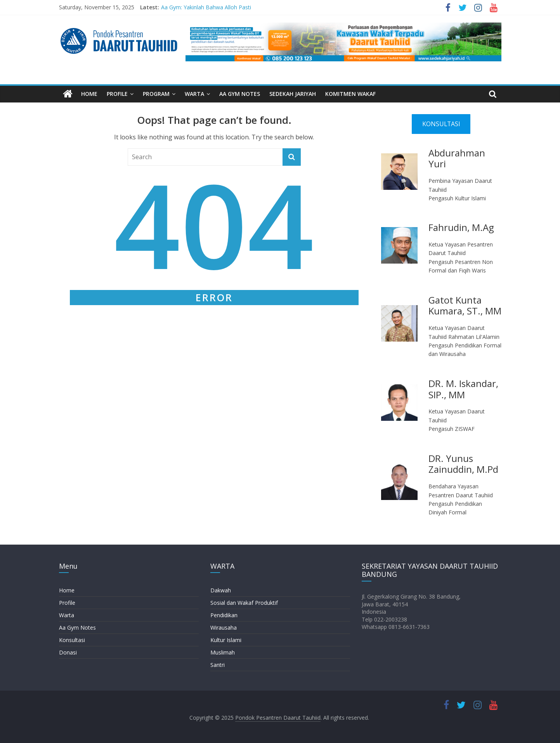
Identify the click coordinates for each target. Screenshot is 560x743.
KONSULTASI (441, 124)
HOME (89, 94)
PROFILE (117, 94)
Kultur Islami (226, 640)
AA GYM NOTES (240, 94)
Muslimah (223, 652)
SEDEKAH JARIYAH (293, 94)
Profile (67, 603)
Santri (218, 665)
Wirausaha (224, 628)
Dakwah (221, 590)
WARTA (194, 94)
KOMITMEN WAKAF (350, 94)
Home (67, 590)
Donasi (68, 652)
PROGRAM (156, 94)
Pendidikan (224, 615)
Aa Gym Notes (77, 628)
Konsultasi (72, 640)
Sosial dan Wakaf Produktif (244, 603)
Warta (67, 615)
